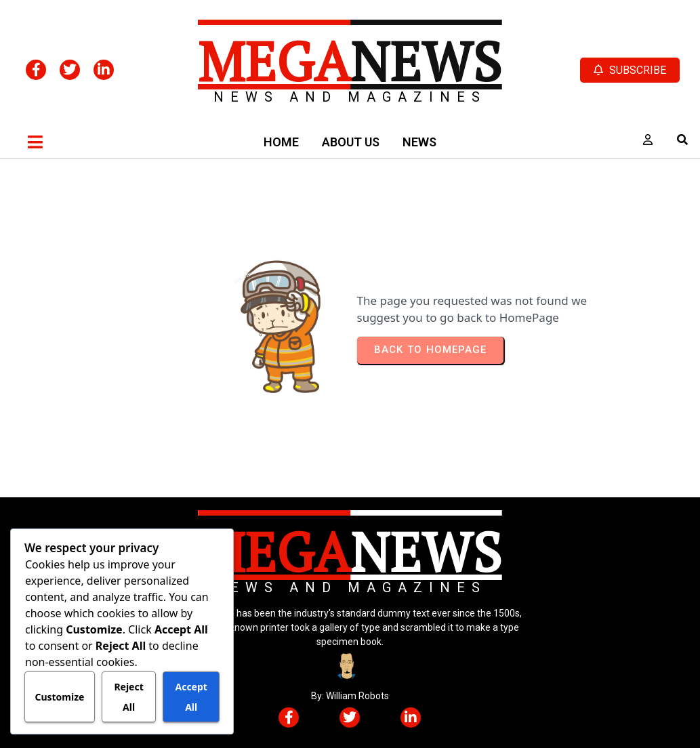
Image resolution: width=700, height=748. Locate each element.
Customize (59, 697)
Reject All (128, 697)
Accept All (191, 697)
